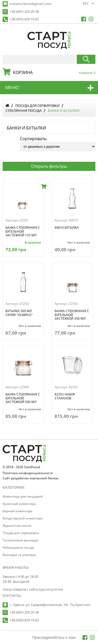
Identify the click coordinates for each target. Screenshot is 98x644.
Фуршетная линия (17, 526)
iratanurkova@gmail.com (31, 4)
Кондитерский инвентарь (23, 518)
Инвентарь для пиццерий (23, 496)
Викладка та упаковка (19, 555)
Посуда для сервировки (38, 106)
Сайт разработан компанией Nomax (31, 479)
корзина (53, 72)
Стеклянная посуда (24, 110)
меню (12, 88)
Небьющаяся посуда (18, 547)
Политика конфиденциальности (28, 473)
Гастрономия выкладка (21, 540)
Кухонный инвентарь (19, 504)
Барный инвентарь (18, 511)
